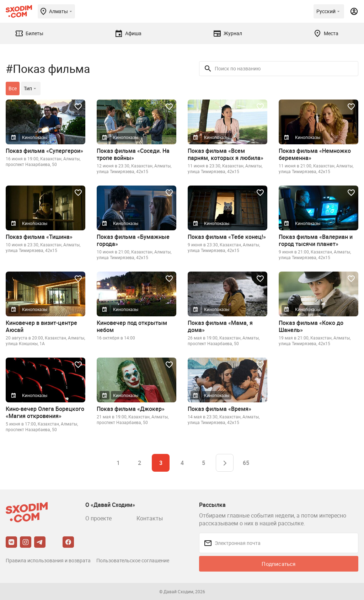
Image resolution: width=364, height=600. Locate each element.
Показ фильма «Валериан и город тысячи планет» (316, 240)
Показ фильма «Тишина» (39, 237)
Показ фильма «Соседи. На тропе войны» (133, 154)
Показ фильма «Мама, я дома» (220, 326)
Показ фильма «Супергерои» (44, 151)
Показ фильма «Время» (220, 409)
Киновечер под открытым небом (132, 326)
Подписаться (279, 564)
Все (13, 88)
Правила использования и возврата (48, 560)
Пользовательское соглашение (133, 560)
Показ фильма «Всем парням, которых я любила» (226, 154)
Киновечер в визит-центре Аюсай (41, 326)
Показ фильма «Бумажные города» (133, 240)
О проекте (98, 518)
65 (246, 463)
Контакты (150, 518)
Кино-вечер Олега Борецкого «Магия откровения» (45, 412)
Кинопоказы (35, 137)
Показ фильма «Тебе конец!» (227, 237)
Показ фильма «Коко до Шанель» (311, 326)
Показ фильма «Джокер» (131, 409)
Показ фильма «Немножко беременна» (315, 154)
